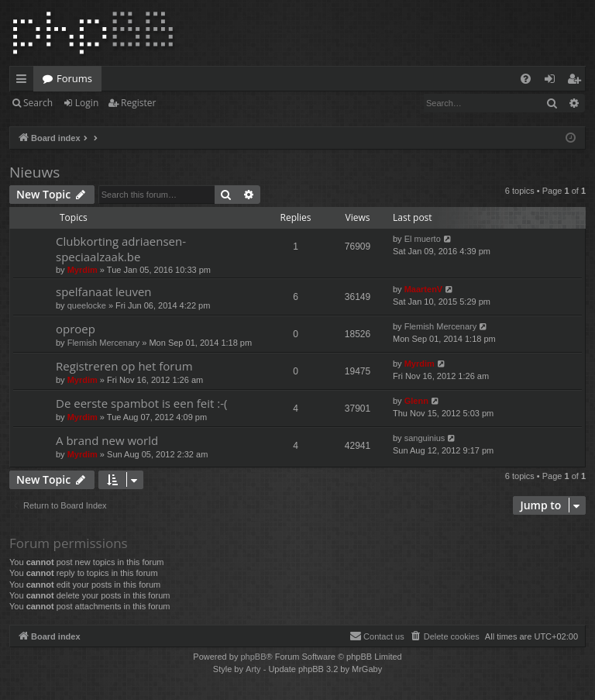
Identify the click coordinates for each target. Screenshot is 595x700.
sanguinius (425, 438)
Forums (74, 78)
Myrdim (83, 270)
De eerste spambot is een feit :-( (141, 403)
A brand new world (107, 440)
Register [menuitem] (577, 81)
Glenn (416, 401)
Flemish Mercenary (104, 343)
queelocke (87, 305)
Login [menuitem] (553, 81)
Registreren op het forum (124, 366)
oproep (76, 329)
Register (138, 103)
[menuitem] (526, 79)
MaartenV (424, 289)
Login (87, 103)
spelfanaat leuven (104, 291)
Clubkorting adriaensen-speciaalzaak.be (121, 248)
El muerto (423, 239)
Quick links (24, 81)
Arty (253, 669)
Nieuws (34, 172)
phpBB (253, 657)
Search (38, 103)
